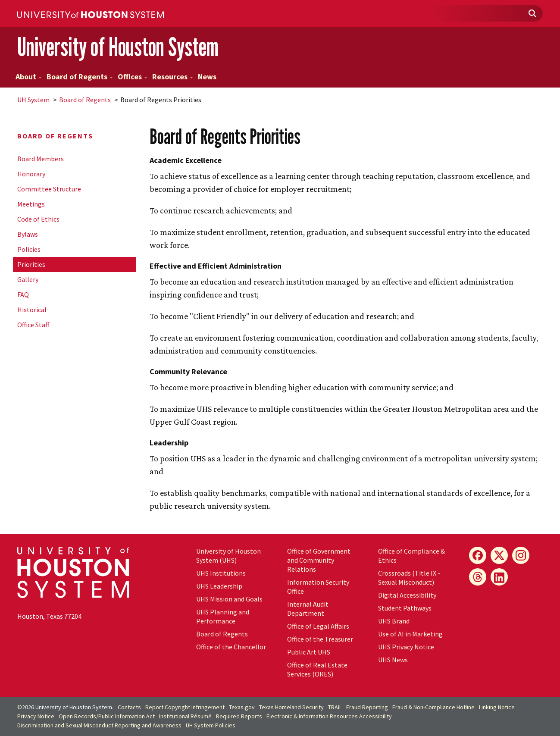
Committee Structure (49, 189)
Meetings (31, 204)
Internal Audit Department (308, 609)
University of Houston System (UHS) (228, 556)
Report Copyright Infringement (185, 707)
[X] (499, 555)
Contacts (129, 707)
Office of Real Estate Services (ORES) (317, 669)
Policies (29, 249)
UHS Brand (394, 621)
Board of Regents (80, 77)
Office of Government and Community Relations (319, 560)
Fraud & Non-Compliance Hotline (433, 707)
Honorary (31, 174)
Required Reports (239, 716)
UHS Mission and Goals (229, 599)
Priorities (31, 264)
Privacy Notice (36, 716)
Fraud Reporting (367, 707)
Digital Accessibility (407, 595)
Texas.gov (242, 707)
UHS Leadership (219, 586)
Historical (32, 310)
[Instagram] (521, 555)
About (29, 77)
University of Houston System (118, 47)
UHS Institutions (221, 573)
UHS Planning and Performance (223, 616)
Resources (173, 77)
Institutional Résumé (185, 716)
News (207, 77)
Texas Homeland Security (291, 707)
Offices (133, 77)
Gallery (28, 279)
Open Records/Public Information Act (107, 716)
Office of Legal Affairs (318, 626)
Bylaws (28, 234)
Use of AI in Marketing (410, 634)
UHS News (393, 660)
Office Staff (33, 325)
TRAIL (335, 707)
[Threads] (478, 577)
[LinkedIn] (499, 577)
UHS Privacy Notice (406, 647)
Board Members (41, 159)
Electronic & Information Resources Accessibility (329, 716)
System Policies (211, 725)
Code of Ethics (38, 219)
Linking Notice (497, 707)
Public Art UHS (309, 652)
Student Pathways (405, 608)
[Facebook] (478, 555)
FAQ (23, 294)
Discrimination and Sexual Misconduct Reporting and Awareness (99, 725)
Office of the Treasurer (320, 639)
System (33, 100)
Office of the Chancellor (231, 647)
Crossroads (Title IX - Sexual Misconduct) (409, 578)
